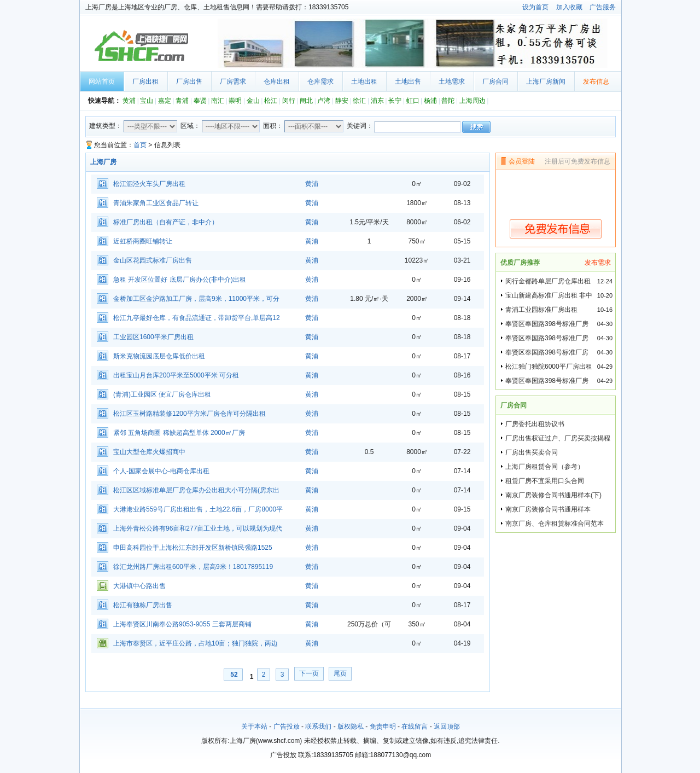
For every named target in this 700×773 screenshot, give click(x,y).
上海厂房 (140, 46)
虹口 (413, 101)
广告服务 (603, 7)
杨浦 (430, 101)
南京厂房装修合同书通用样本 (548, 509)
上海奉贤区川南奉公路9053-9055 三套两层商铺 (182, 624)
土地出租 (364, 82)
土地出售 (408, 82)
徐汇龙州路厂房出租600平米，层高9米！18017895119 (193, 567)
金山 (253, 101)
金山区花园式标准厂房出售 (153, 260)
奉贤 (200, 101)
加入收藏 (569, 7)
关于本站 (254, 726)
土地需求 (452, 82)
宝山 (147, 101)
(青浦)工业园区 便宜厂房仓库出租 (162, 394)
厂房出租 (145, 82)
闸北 (306, 101)
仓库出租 (277, 82)
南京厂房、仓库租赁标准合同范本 (555, 524)
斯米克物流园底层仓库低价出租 (159, 356)
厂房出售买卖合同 (532, 452)
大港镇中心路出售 (139, 586)
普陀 (448, 101)
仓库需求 (320, 82)
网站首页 (102, 82)
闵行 (289, 101)
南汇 (218, 101)
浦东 (377, 101)
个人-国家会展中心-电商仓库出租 (161, 471)
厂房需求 (233, 82)
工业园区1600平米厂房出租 (153, 337)
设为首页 (535, 7)
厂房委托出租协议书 (535, 424)
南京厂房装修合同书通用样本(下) (553, 495)
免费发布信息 (556, 229)
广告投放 (287, 726)
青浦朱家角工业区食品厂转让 (156, 203)
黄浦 (129, 101)
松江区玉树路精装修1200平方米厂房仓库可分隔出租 (189, 414)
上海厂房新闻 (546, 82)
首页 (140, 145)
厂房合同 (495, 82)
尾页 (340, 673)
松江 (271, 101)
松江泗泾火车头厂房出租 (149, 184)
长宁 (395, 101)
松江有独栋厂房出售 (143, 605)
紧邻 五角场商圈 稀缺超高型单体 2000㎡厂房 (179, 433)
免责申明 (383, 726)
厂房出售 (189, 82)
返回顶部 (447, 726)
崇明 (235, 101)
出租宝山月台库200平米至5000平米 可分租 (176, 375)
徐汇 (359, 101)
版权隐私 (351, 726)
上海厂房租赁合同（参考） (545, 467)
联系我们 (318, 726)
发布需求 (598, 263)
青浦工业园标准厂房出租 (541, 310)
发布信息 (596, 82)
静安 (342, 101)
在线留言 (415, 726)
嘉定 (165, 101)
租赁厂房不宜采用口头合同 (545, 481)
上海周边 (472, 101)
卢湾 (324, 101)
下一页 (309, 673)
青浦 (182, 101)
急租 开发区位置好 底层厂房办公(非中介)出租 (180, 280)
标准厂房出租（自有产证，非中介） (166, 222)
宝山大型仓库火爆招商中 (149, 452)
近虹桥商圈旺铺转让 (143, 241)
